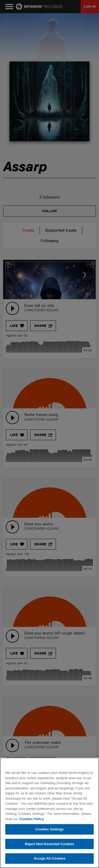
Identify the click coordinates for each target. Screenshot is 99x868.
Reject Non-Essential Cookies (49, 844)
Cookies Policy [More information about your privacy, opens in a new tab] (31, 819)
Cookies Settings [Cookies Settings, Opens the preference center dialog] (50, 829)
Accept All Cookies (50, 858)
